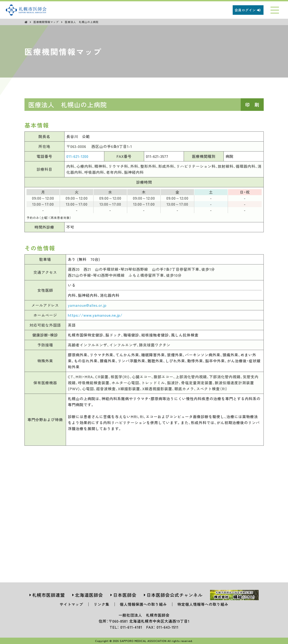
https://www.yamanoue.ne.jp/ (95, 315)
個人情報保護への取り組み (143, 604)
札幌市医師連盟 (48, 595)
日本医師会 (125, 595)
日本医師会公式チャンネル (175, 595)
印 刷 (252, 105)
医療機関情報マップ (47, 22)
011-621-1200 (77, 156)
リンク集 (101, 604)
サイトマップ (71, 604)
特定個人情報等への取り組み (203, 604)
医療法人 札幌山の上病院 (82, 22)
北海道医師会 (89, 595)
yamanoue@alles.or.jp (87, 305)
